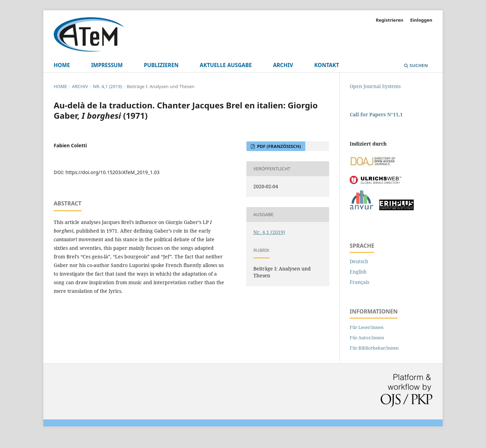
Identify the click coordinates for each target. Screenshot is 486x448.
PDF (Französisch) (278, 146)
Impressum (107, 65)
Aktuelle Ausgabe (226, 65)
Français (360, 282)
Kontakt (327, 65)
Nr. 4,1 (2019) (107, 86)
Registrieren (390, 20)
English (358, 272)
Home (62, 65)
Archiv (283, 65)
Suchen (416, 65)
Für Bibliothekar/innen (374, 348)
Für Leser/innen (367, 327)
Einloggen (421, 20)
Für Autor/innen (367, 338)
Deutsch (359, 261)
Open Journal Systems (375, 86)
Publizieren (161, 65)
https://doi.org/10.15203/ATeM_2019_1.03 (112, 172)
